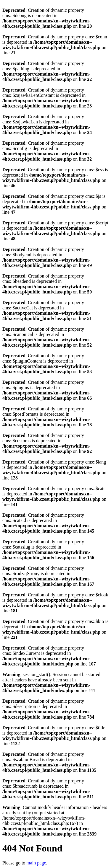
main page (36, 863)
